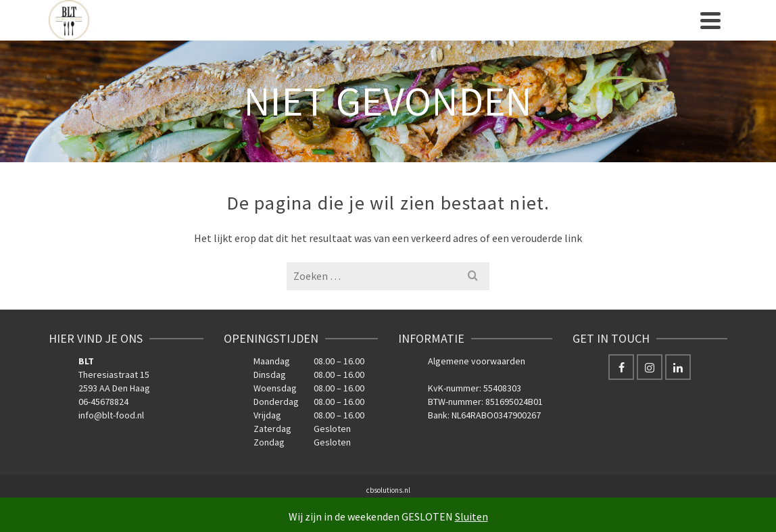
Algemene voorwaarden (477, 361)
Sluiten (471, 516)
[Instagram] (650, 367)
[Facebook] (621, 367)
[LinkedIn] (678, 367)
